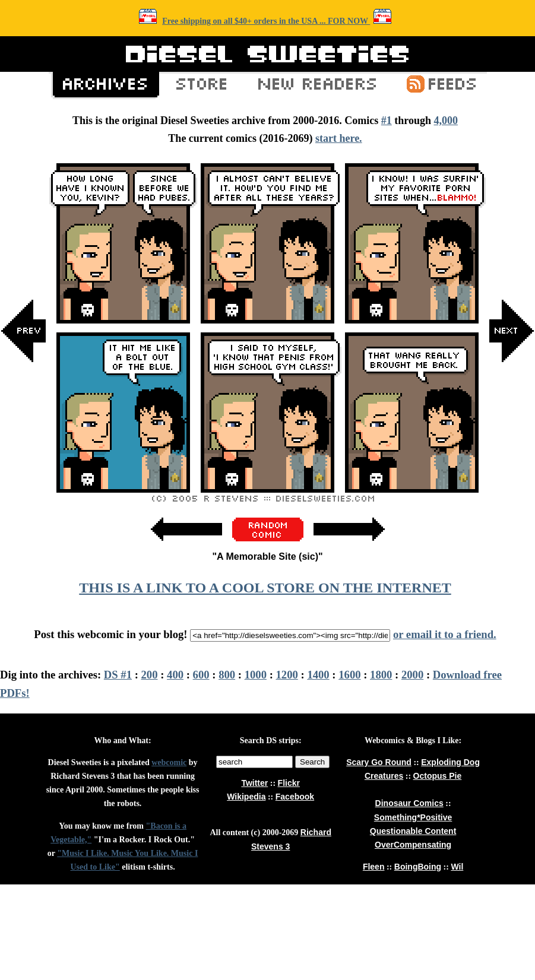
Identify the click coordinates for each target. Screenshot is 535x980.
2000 (412, 675)
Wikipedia (246, 797)
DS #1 (118, 675)
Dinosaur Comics (409, 803)
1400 (318, 675)
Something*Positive (413, 817)
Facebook (295, 797)
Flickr (289, 783)
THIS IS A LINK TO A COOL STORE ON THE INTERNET (265, 588)
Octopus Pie (438, 776)
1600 (349, 675)
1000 (256, 675)
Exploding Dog (450, 762)
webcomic (169, 762)
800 (227, 675)
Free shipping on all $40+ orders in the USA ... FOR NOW (266, 21)
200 (150, 675)
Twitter (254, 783)
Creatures (384, 776)
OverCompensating (413, 845)
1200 (287, 675)
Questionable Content (413, 831)
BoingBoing (418, 867)
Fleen (374, 867)
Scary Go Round (379, 762)
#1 (387, 120)
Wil (457, 867)
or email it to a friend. (445, 634)
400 (175, 675)
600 (201, 675)
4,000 (446, 120)
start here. (339, 138)
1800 (381, 675)
